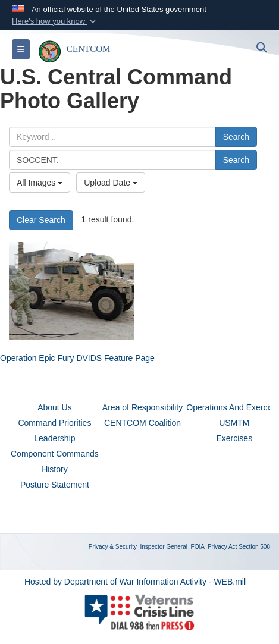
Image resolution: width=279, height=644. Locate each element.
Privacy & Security (113, 547)
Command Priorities (54, 423)
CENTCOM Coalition (142, 423)
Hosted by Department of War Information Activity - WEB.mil (135, 582)
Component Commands (55, 454)
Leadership (54, 438)
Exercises (234, 438)
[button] (55, 21)
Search (236, 137)
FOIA (198, 547)
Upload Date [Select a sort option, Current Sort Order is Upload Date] (111, 183)
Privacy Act (222, 547)
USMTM (234, 423)
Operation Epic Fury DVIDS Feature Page (77, 358)
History (55, 469)
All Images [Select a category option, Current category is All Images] (40, 183)
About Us (55, 407)
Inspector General (164, 547)
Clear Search (41, 220)
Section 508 (254, 547)
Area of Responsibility (142, 407)
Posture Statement (55, 485)
